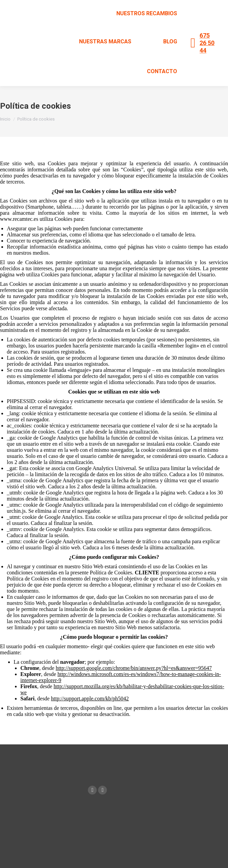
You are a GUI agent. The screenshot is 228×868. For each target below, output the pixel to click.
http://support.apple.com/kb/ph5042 (90, 698)
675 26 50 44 (207, 43)
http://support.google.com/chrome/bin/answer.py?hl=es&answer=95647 (134, 668)
